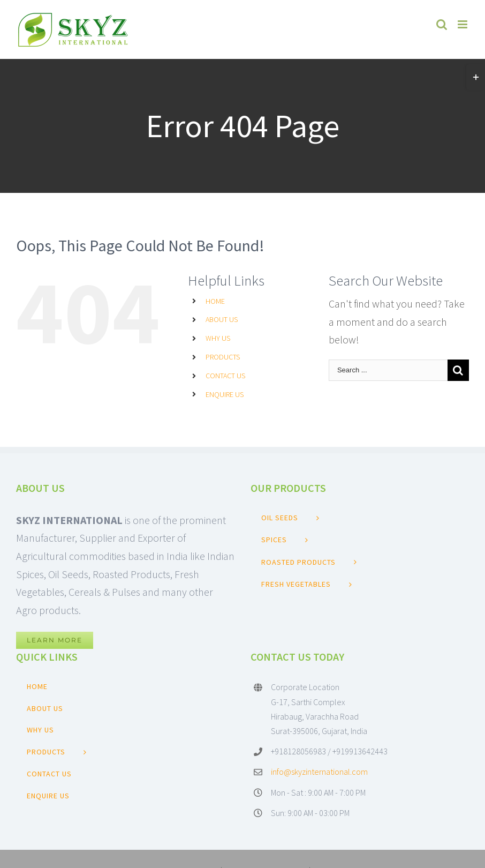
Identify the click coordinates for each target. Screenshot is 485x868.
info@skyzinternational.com (319, 772)
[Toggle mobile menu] (463, 24)
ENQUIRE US (225, 394)
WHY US (218, 338)
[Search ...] (388, 370)
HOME (215, 301)
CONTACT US (225, 376)
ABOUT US (222, 319)
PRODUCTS (223, 357)
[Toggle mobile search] (442, 24)
